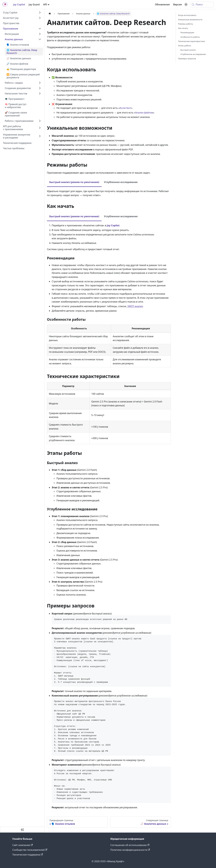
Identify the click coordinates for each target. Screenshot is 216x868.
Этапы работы (185, 46)
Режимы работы (186, 24)
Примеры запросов (187, 59)
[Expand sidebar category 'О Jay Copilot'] (40, 13)
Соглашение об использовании (130, 845)
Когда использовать (187, 15)
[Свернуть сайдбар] (22, 830)
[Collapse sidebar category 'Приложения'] (40, 29)
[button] (23, 34)
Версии (178, 4)
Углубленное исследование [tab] (121, 182)
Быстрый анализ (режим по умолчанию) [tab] (74, 182)
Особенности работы (190, 37)
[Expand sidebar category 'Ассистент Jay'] (40, 18)
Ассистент (125, 108)
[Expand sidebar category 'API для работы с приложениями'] (40, 128)
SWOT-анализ (135, 306)
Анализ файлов (144, 113)
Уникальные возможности (190, 20)
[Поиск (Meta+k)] (202, 4)
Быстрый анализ (188, 50)
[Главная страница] (50, 14)
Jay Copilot (19, 4)
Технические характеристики (191, 41)
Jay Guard (34, 4)
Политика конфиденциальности (130, 850)
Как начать (183, 28)
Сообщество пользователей (30, 850)
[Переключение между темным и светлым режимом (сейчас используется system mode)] (186, 4)
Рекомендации (187, 32)
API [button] (45, 4)
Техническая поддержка (28, 855)
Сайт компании (23, 845)
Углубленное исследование (193, 54)
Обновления (162, 4)
